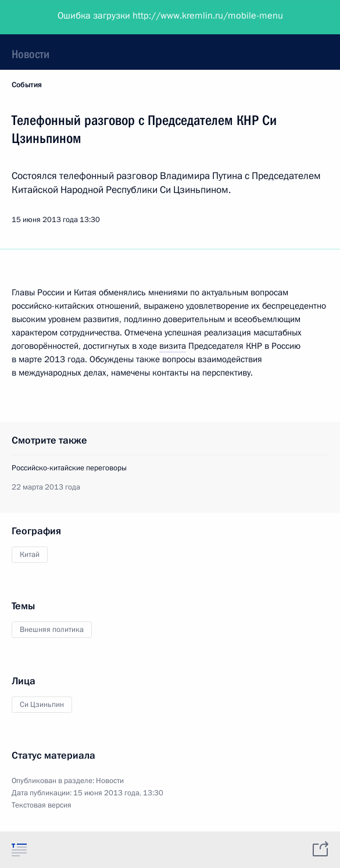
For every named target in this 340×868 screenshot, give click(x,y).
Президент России (54, 17)
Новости (31, 54)
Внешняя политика (52, 630)
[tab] (19, 849)
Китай (30, 555)
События (27, 85)
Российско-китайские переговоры (69, 468)
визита (173, 346)
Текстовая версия (42, 805)
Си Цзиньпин (42, 705)
